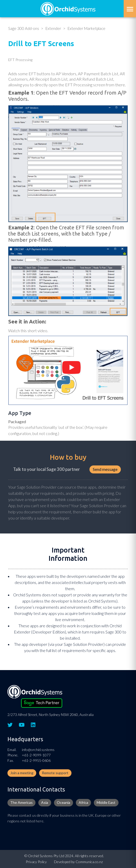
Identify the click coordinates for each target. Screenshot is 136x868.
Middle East (106, 802)
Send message (105, 469)
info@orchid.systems (38, 750)
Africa (83, 802)
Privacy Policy (36, 862)
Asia (45, 802)
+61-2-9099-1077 (36, 755)
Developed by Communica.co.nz (78, 862)
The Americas (21, 802)
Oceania (64, 802)
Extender (53, 28)
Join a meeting (22, 773)
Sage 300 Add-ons (24, 28)
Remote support (55, 773)
